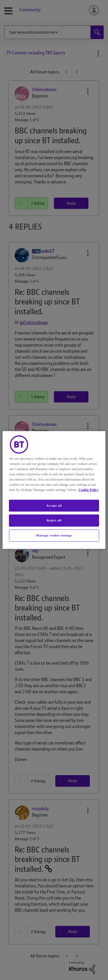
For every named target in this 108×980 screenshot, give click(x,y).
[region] (54, 490)
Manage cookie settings (54, 535)
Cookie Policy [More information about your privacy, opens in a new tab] (88, 490)
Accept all (54, 505)
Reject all (54, 521)
